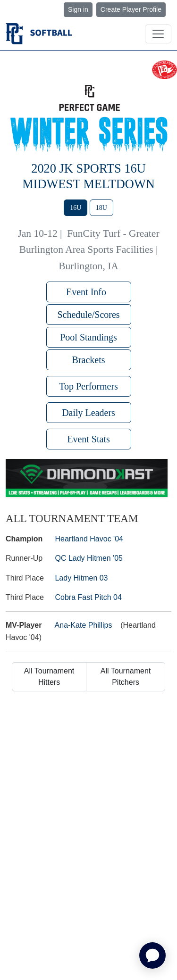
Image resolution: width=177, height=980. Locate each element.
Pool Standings (88, 337)
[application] (152, 955)
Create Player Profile (131, 9)
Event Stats (88, 439)
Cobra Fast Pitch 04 (88, 597)
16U (76, 208)
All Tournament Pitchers (126, 677)
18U (101, 208)
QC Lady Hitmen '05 (89, 558)
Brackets (89, 360)
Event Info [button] (88, 292)
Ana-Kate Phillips (84, 625)
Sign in (78, 9)
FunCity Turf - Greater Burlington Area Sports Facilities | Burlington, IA (89, 250)
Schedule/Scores (88, 315)
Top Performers (88, 386)
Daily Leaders (88, 413)
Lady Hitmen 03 (81, 578)
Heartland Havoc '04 (89, 539)
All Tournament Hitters (49, 677)
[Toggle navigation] (158, 34)
